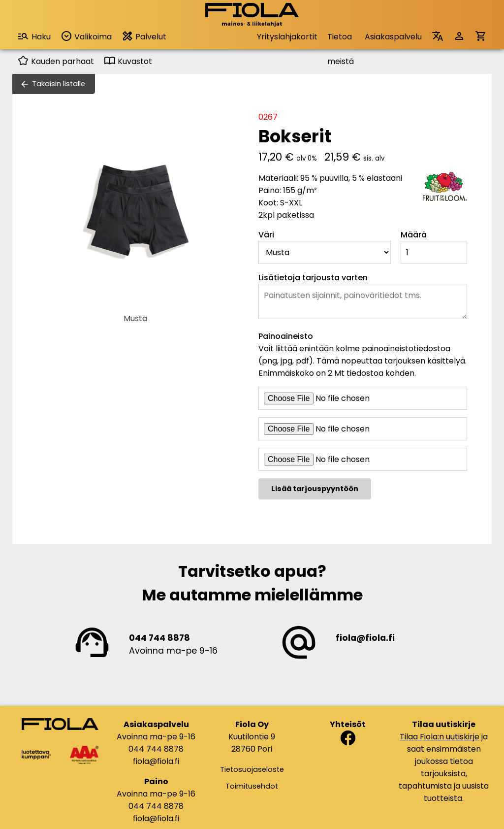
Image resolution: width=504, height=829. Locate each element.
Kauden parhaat (56, 61)
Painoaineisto (286, 336)
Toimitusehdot (252, 786)
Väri (266, 235)
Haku (34, 36)
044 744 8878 (159, 638)
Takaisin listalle (59, 84)
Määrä (414, 235)
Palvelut (144, 36)
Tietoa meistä (341, 40)
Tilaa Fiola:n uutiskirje (440, 737)
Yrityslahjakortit (287, 37)
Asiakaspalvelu (393, 37)
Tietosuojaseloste (252, 769)
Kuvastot (128, 61)
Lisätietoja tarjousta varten (313, 278)
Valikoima (86, 36)
